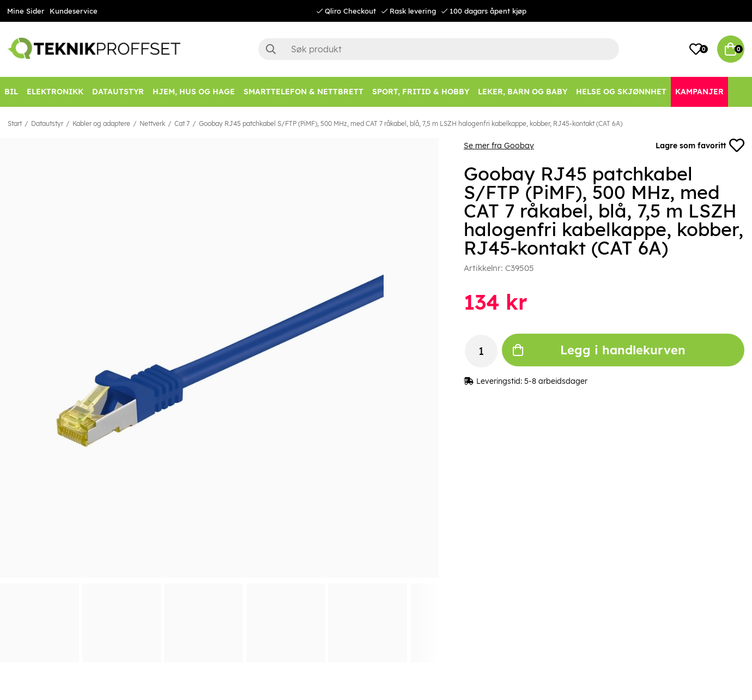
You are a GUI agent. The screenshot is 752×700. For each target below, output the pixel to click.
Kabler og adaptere (101, 123)
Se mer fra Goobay (499, 146)
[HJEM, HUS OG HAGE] (194, 92)
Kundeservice (74, 11)
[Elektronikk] (55, 92)
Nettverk (152, 123)
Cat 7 (182, 123)
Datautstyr (47, 123)
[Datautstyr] (118, 92)
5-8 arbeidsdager (556, 381)
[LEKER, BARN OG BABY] (523, 92)
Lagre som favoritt (700, 146)
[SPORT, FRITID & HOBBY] (421, 92)
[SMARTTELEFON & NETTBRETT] (304, 92)
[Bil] (11, 92)
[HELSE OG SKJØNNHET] (621, 92)
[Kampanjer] (699, 92)
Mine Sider (26, 11)
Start (15, 123)
